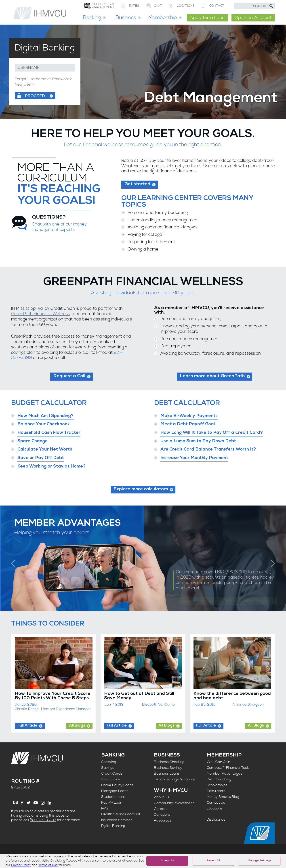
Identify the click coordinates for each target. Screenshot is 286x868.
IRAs (105, 808)
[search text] (254, 6)
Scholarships (217, 785)
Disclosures (216, 820)
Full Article (27, 726)
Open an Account (253, 18)
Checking (109, 762)
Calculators (216, 791)
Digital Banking (113, 826)
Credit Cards (112, 773)
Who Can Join (218, 762)
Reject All (213, 861)
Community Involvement (174, 803)
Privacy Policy (21, 865)
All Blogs (77, 726)
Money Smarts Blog (223, 797)
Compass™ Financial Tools (228, 768)
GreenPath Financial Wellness (40, 314)
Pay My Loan (112, 803)
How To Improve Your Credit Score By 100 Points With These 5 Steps (53, 696)
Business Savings (168, 768)
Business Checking (169, 762)
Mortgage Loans (115, 791)
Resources (163, 820)
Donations (162, 815)
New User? (25, 85)
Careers (161, 809)
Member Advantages (224, 773)
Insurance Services (117, 820)
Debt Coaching (219, 779)
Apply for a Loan (207, 18)
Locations (215, 808)
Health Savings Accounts (174, 779)
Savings (108, 768)
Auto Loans (111, 779)
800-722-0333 (43, 820)
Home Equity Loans (117, 785)
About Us (162, 797)
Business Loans (167, 773)
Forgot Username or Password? (43, 79)
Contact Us (216, 803)
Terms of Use (48, 865)
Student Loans (113, 797)
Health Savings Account (121, 814)
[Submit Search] (271, 6)
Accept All (167, 861)
